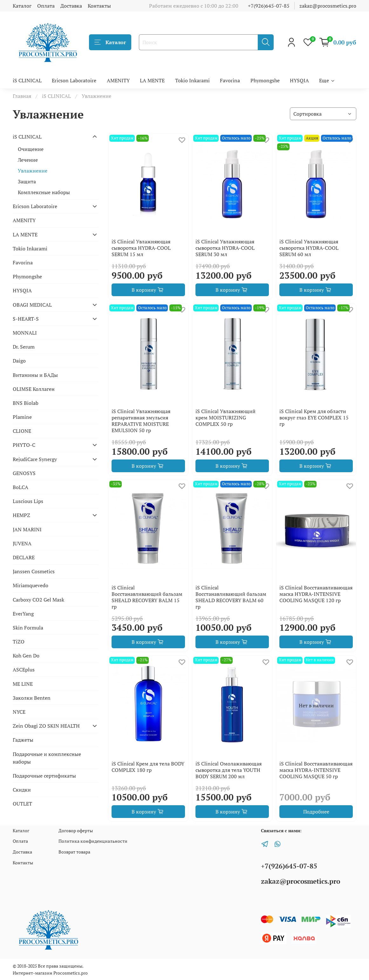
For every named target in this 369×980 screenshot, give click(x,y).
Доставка (71, 6)
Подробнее (316, 812)
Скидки (22, 790)
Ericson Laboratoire (74, 80)
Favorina (230, 80)
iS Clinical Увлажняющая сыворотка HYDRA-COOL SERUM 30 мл (225, 248)
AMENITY (118, 80)
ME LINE (23, 684)
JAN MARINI (27, 529)
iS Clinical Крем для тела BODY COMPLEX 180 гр (148, 767)
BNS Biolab (26, 403)
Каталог (22, 6)
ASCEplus (24, 670)
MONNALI (25, 333)
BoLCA (20, 487)
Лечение (28, 160)
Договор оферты (76, 830)
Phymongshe (265, 80)
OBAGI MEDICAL (32, 305)
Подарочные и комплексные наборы (47, 758)
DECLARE (24, 557)
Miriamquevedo (31, 585)
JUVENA (22, 543)
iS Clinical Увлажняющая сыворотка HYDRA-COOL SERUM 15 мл (141, 248)
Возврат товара (74, 852)
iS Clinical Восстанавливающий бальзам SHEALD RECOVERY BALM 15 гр (147, 597)
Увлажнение (33, 171)
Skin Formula (28, 628)
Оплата (46, 6)
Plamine (22, 417)
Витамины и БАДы (35, 375)
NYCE (19, 712)
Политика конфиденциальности (93, 841)
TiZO (19, 642)
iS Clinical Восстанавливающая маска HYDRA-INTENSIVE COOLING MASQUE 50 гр (316, 770)
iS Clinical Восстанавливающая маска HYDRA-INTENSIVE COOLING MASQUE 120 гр (316, 594)
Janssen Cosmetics (34, 571)
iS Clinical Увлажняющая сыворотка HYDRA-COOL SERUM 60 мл (309, 248)
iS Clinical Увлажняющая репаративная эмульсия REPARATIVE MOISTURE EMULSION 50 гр (141, 421)
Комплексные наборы (44, 192)
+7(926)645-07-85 (269, 6)
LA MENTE (152, 80)
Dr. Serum (24, 347)
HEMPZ (21, 515)
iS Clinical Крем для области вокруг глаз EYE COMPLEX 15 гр (314, 418)
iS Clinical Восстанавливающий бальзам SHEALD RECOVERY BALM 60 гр (231, 597)
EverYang (23, 614)
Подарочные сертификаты (44, 776)
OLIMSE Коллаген (34, 389)
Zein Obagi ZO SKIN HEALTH (46, 726)
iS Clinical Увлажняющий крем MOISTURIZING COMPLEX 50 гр (225, 418)
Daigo (19, 361)
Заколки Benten (32, 698)
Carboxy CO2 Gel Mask (38, 600)
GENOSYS (24, 473)
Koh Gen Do (26, 656)
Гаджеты (23, 740)
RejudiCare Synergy (35, 459)
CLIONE (22, 431)
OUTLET (22, 804)
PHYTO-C (24, 445)
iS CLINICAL (27, 80)
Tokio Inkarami (192, 80)
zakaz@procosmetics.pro (328, 6)
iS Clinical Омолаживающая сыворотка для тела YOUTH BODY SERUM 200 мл (229, 770)
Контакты (99, 6)
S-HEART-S (26, 319)
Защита (27, 181)
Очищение (31, 149)
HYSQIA (299, 80)
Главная (22, 96)
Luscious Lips (28, 501)
